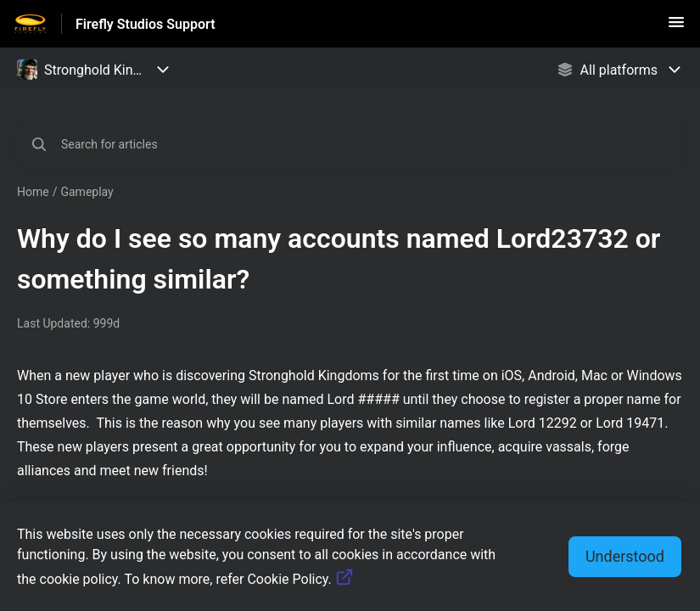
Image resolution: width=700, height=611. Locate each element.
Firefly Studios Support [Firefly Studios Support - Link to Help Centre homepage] (146, 24)
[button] (676, 28)
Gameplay (87, 192)
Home (33, 192)
